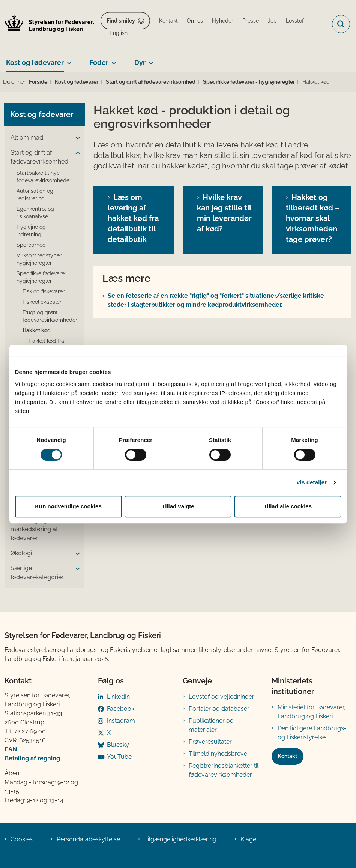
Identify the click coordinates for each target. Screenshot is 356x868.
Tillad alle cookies (288, 506)
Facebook (121, 709)
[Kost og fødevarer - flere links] (68, 60)
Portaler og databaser (219, 709)
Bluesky (118, 745)
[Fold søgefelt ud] (341, 24)
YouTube (119, 757)
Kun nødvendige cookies (68, 506)
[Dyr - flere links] (149, 60)
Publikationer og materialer (211, 725)
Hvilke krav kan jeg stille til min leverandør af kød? (224, 213)
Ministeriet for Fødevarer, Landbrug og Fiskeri (312, 712)
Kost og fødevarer (35, 62)
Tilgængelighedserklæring (180, 839)
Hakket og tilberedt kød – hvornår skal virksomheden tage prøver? (313, 218)
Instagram (121, 721)
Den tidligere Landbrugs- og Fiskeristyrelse (312, 733)
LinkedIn (118, 697)
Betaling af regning (32, 758)
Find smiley (121, 21)
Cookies (22, 839)
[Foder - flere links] (112, 60)
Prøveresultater (210, 742)
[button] (76, 138)
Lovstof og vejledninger (222, 697)
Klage (248, 839)
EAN (11, 749)
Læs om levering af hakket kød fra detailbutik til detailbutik (133, 218)
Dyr (140, 62)
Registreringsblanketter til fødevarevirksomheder (224, 770)
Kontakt (288, 756)
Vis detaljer (312, 482)
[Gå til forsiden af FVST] (47, 24)
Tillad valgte (178, 506)
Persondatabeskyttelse (88, 839)
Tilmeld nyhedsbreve (218, 754)
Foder (99, 62)
